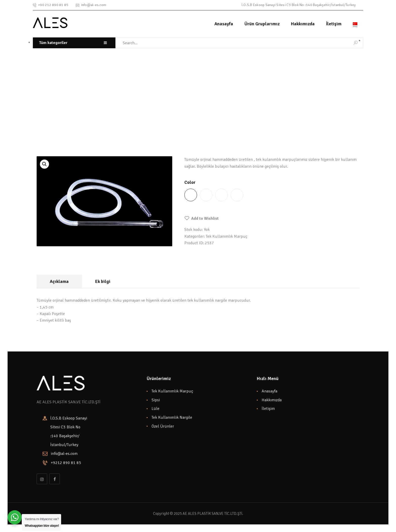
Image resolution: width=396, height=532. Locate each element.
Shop (51, 110)
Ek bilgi (103, 281)
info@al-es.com (64, 454)
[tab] (59, 281)
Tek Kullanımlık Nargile (172, 417)
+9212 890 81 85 (66, 463)
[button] (202, 218)
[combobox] (74, 43)
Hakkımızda (272, 400)
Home (37, 110)
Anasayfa (269, 391)
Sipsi (156, 400)
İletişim (268, 409)
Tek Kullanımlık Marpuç (81, 110)
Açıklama (59, 281)
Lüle (155, 409)
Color (190, 182)
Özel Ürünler (163, 426)
